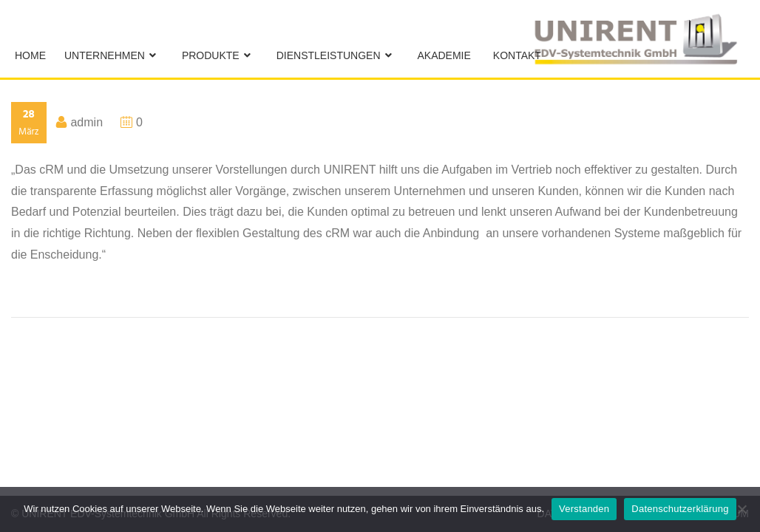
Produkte (211, 55)
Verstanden (584, 509)
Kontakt (517, 55)
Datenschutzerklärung (680, 509)
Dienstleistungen (329, 55)
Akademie (444, 55)
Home (30, 55)
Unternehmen (105, 55)
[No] (742, 509)
